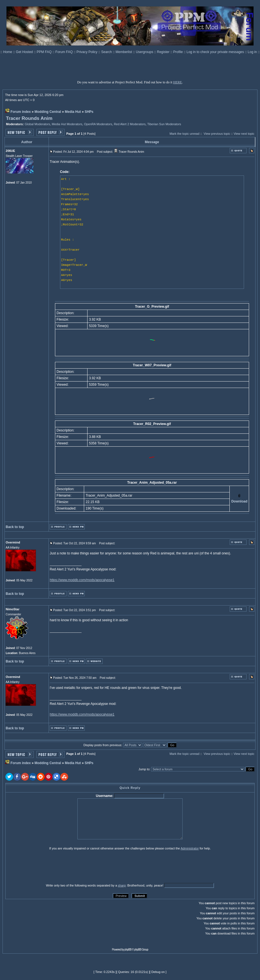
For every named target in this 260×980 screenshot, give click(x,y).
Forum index (21, 112)
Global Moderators (37, 124)
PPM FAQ (45, 52)
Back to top (15, 527)
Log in (252, 52)
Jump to (144, 769)
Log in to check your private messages (216, 52)
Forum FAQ (64, 52)
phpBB (128, 950)
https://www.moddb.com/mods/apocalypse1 (82, 580)
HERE (177, 82)
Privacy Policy (88, 52)
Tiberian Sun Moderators (164, 124)
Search (107, 52)
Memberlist (124, 52)
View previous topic (217, 134)
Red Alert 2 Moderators (130, 124)
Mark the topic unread (184, 134)
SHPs (89, 112)
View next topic (244, 134)
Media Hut (73, 112)
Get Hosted (25, 52)
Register (164, 52)
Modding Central (48, 112)
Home (8, 52)
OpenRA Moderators (98, 124)
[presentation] (49, 867)
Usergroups (145, 52)
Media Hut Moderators (67, 124)
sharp (122, 885)
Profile (179, 52)
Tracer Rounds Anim (29, 118)
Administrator (190, 848)
